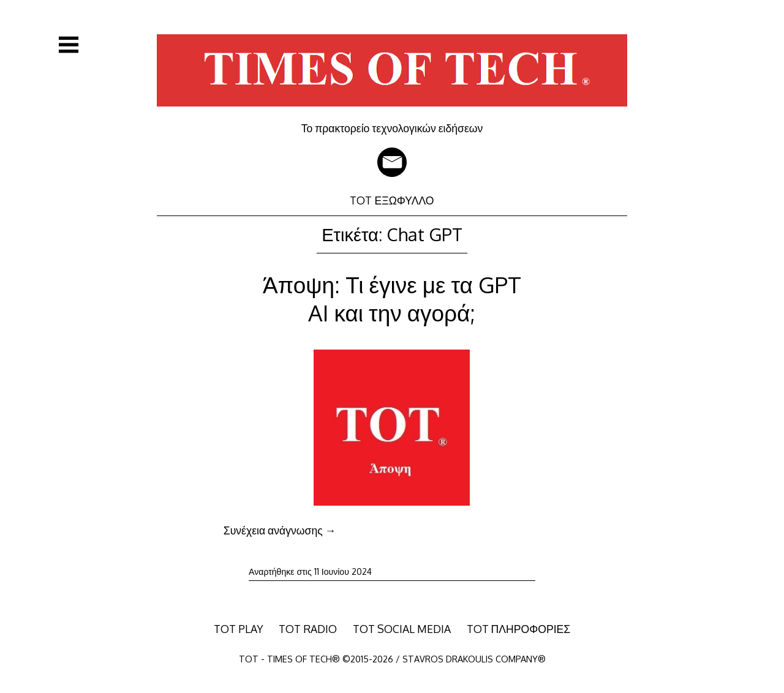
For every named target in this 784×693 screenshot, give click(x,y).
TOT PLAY (239, 629)
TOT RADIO (308, 629)
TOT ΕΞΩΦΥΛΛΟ (392, 200)
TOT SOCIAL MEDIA (402, 629)
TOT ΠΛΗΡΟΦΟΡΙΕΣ (519, 629)
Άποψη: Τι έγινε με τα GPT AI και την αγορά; (392, 298)
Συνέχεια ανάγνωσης (280, 530)
